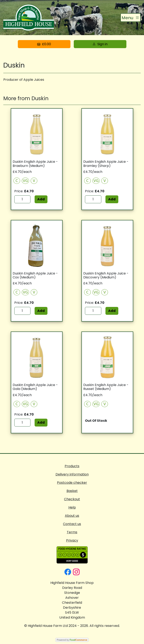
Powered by (72, 640)
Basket (72, 491)
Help (72, 507)
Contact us (72, 524)
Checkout (72, 499)
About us (72, 516)
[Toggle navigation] (131, 18)
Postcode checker (72, 483)
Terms (72, 532)
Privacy (72, 540)
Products (72, 466)
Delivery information (72, 474)
